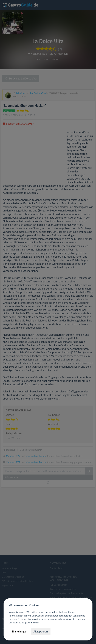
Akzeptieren (40, 631)
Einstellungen (19, 631)
